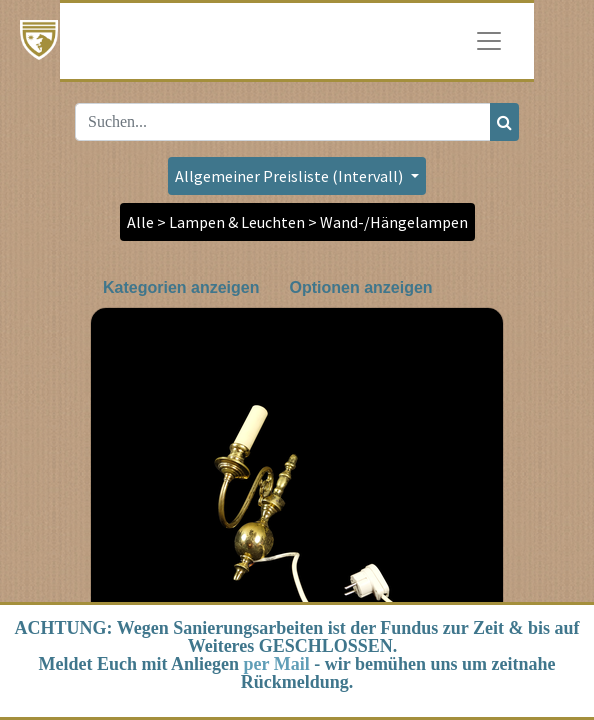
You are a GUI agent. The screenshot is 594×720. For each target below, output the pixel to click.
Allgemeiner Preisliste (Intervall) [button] (290, 176)
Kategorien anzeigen (181, 287)
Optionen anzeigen (360, 287)
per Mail (277, 664)
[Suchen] (504, 122)
